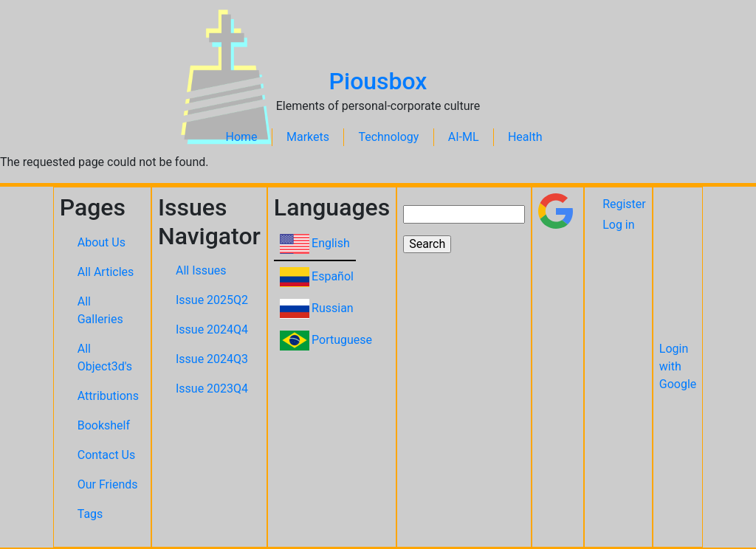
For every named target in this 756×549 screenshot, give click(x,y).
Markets (308, 137)
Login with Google (678, 366)
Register (624, 204)
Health (525, 137)
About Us (102, 242)
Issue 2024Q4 (212, 329)
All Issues (201, 270)
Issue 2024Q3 (212, 359)
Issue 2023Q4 (212, 389)
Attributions (108, 396)
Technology (388, 137)
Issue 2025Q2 (212, 300)
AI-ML (464, 137)
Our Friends (108, 484)
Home (242, 137)
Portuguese (342, 340)
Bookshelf (104, 425)
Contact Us (107, 455)
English (331, 243)
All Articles (106, 272)
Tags (90, 514)
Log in (618, 225)
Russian (333, 308)
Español (333, 276)
